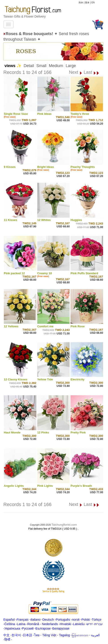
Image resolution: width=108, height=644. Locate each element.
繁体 (87, 3)
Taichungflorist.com (64, 525)
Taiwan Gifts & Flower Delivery (25, 16)
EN (93, 3)
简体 (81, 3)
